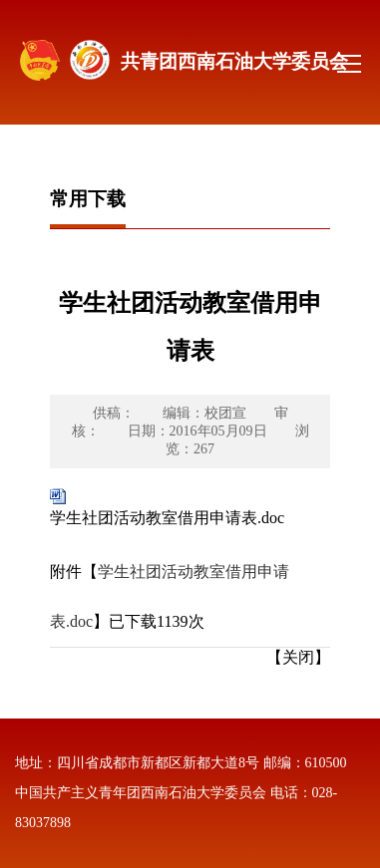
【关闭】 (298, 657)
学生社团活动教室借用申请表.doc (167, 518)
